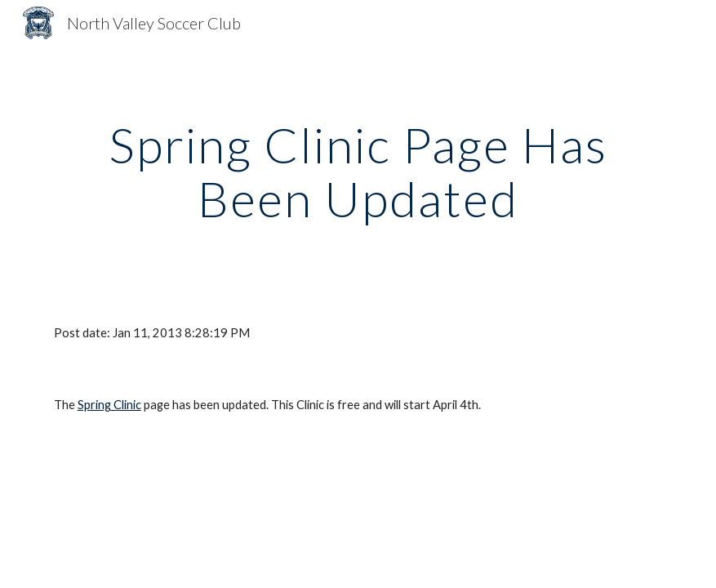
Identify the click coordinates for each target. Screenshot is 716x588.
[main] (358, 171)
